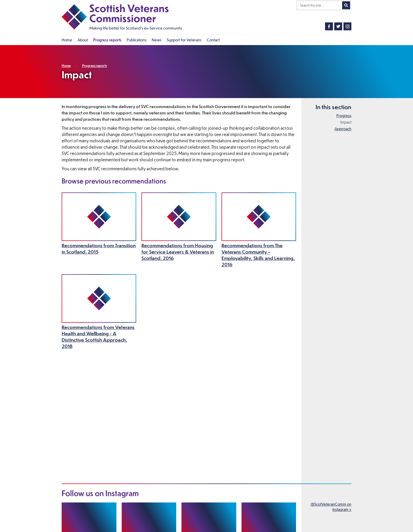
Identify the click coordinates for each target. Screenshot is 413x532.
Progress (344, 115)
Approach (343, 129)
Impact (346, 122)
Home (66, 66)
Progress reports (95, 66)
